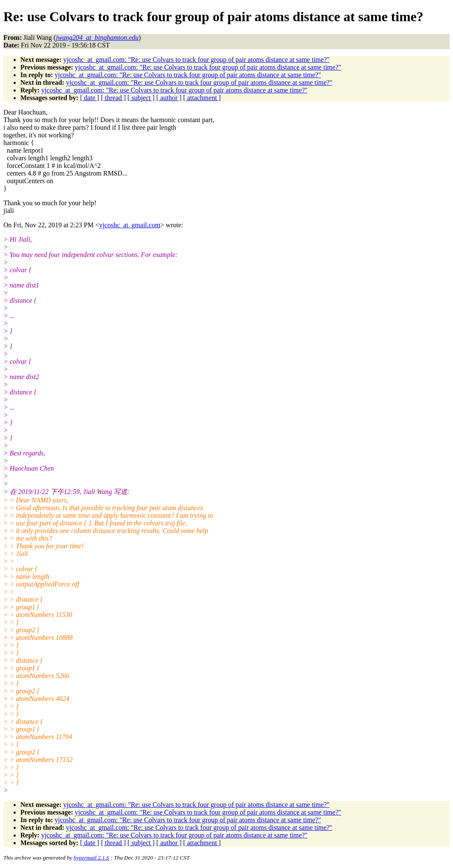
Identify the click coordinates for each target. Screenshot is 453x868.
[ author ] (169, 98)
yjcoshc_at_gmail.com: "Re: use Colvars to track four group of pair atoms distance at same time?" (196, 60)
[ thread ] (113, 98)
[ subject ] (141, 98)
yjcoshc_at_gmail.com (130, 225)
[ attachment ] (202, 98)
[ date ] (90, 98)
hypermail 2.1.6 (92, 858)
